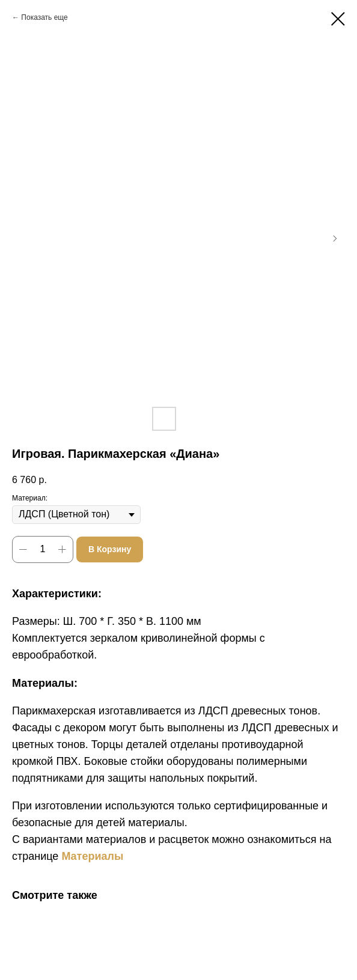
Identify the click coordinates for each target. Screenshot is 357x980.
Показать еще (44, 17)
